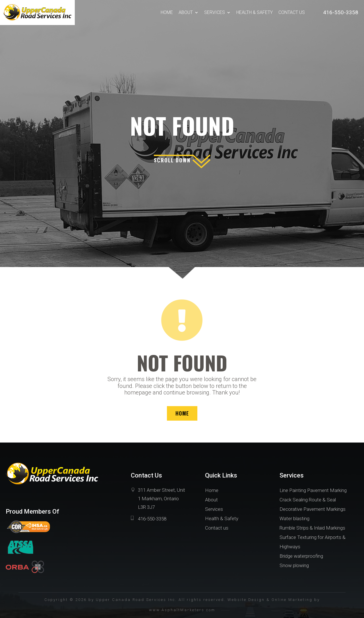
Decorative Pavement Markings (313, 509)
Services (215, 12)
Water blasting (294, 518)
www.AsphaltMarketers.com (182, 610)
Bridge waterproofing (301, 556)
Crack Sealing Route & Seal (308, 500)
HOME (182, 413)
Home (167, 12)
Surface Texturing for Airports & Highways (313, 542)
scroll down (172, 160)
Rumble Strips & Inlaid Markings (312, 528)
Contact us (292, 12)
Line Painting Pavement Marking (313, 490)
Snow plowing (294, 565)
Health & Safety (255, 12)
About (186, 12)
